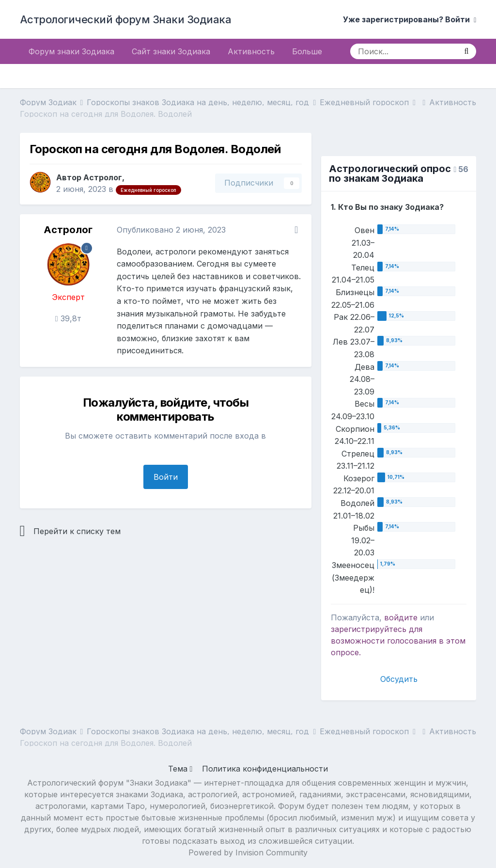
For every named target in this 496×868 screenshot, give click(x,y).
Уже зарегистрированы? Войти (410, 19)
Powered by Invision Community (248, 852)
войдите (401, 617)
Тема (180, 769)
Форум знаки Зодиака (71, 51)
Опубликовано (171, 230)
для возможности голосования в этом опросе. (398, 641)
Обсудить (399, 679)
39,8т (68, 318)
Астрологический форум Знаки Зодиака (126, 19)
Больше (307, 51)
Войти (166, 477)
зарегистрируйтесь (369, 629)
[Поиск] (403, 51)
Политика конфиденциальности (265, 769)
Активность (251, 51)
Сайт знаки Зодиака (171, 51)
